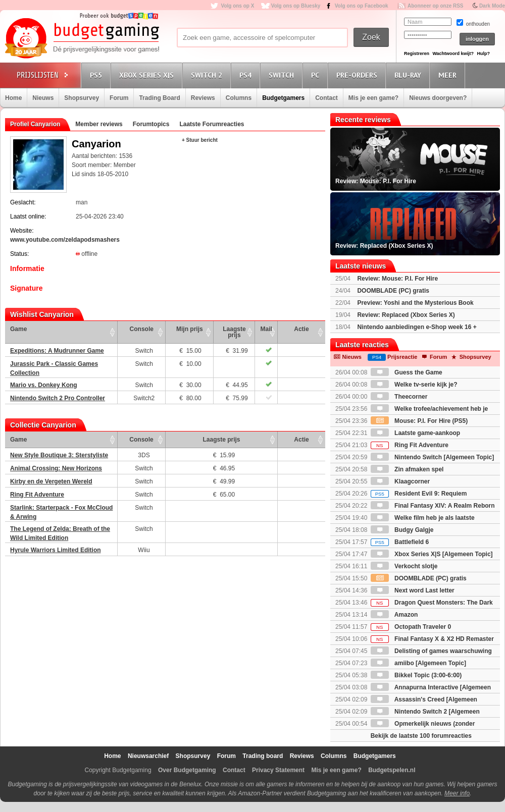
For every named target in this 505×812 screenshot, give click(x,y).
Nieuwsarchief (148, 756)
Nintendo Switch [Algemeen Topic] (432, 457)
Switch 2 (208, 75)
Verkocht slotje (404, 566)
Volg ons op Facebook (362, 6)
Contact (326, 98)
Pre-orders (358, 75)
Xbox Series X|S (148, 75)
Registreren (417, 53)
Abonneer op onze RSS (436, 6)
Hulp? (483, 53)
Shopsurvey (82, 98)
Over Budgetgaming (187, 770)
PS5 (97, 75)
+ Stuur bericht (200, 140)
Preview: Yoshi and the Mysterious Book (415, 303)
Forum (119, 98)
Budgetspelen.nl (392, 770)
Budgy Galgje (402, 530)
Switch (283, 75)
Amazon (394, 615)
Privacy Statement (278, 770)
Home (13, 98)
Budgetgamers (283, 98)
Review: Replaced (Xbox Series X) (406, 315)
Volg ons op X (237, 6)
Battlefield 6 (400, 542)
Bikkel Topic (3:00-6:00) (416, 675)
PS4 (247, 75)
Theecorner (399, 397)
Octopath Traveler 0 (411, 627)
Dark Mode (492, 6)
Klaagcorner (400, 481)
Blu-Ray (409, 75)
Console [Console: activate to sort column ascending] (142, 329)
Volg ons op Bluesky (296, 6)
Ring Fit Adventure (410, 445)
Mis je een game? (373, 98)
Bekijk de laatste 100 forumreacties (421, 736)
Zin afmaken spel (407, 469)
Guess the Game (407, 372)
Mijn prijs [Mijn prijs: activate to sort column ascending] (190, 329)
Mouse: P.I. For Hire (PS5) (419, 421)
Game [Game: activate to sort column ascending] (18, 329)
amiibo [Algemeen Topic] (418, 663)
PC (317, 75)
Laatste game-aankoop (415, 433)
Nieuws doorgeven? (438, 98)
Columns (239, 98)
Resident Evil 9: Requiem (419, 494)
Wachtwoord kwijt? (453, 53)
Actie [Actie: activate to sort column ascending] (301, 329)
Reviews (203, 98)
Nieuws (43, 98)
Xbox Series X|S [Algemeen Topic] (432, 554)
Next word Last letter (413, 590)
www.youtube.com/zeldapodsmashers (65, 240)
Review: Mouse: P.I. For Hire (397, 279)
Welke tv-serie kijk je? (414, 385)
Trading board (263, 756)
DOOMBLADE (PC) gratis (393, 291)
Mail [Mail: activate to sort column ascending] (266, 329)
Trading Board (159, 98)
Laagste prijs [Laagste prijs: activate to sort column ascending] (234, 332)
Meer (449, 75)
